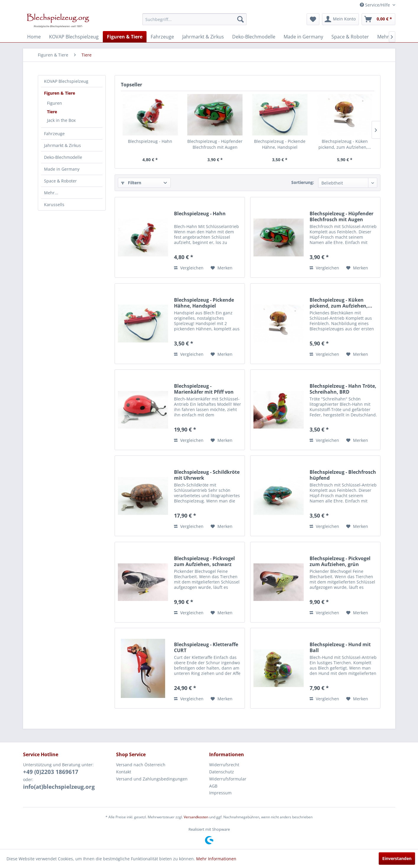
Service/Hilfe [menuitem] (375, 5)
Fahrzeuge (54, 134)
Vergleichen (189, 268)
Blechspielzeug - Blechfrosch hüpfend (343, 475)
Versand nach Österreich (141, 765)
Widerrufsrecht (224, 765)
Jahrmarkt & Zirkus (62, 145)
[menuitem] (195, 19)
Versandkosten (196, 817)
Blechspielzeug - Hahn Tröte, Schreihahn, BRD (343, 389)
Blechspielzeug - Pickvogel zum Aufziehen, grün (340, 561)
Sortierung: (303, 182)
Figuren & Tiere (60, 93)
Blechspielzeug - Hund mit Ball (340, 647)
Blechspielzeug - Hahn (150, 141)
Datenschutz (222, 772)
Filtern (131, 183)
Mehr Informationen (216, 859)
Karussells (54, 205)
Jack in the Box (61, 120)
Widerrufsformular (228, 779)
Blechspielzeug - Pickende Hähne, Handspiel (280, 144)
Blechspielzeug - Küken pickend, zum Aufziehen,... (345, 144)
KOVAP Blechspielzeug (66, 81)
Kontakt (124, 772)
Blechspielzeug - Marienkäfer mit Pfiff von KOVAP (204, 389)
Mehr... (51, 193)
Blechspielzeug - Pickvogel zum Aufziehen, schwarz (204, 561)
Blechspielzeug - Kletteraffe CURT (206, 647)
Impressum (220, 793)
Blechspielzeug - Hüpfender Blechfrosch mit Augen (215, 144)
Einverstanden (397, 858)
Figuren (55, 103)
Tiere (52, 112)
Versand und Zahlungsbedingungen (152, 779)
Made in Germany (62, 169)
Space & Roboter (60, 181)
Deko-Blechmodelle (63, 157)
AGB (213, 786)
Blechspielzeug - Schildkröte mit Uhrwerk (207, 475)
